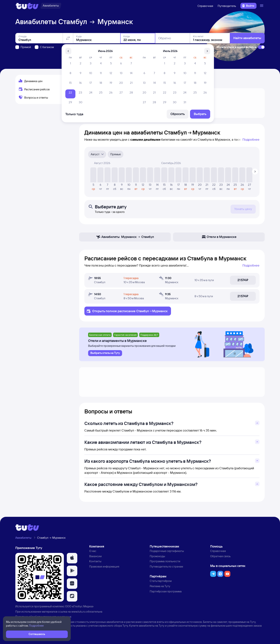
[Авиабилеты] (51, 6)
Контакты (95, 561)
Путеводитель (227, 6)
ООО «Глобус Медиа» (79, 606)
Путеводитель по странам (166, 566)
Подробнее (251, 139)
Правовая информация (104, 566)
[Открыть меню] (262, 6)
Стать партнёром (161, 581)
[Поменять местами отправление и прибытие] (68, 38)
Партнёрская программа (166, 591)
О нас (93, 551)
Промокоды (157, 556)
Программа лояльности (165, 561)
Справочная (205, 6)
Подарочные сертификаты (167, 551)
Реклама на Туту (160, 586)
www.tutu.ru (78, 612)
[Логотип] (27, 6)
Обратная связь (220, 556)
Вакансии (95, 556)
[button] (72, 558)
